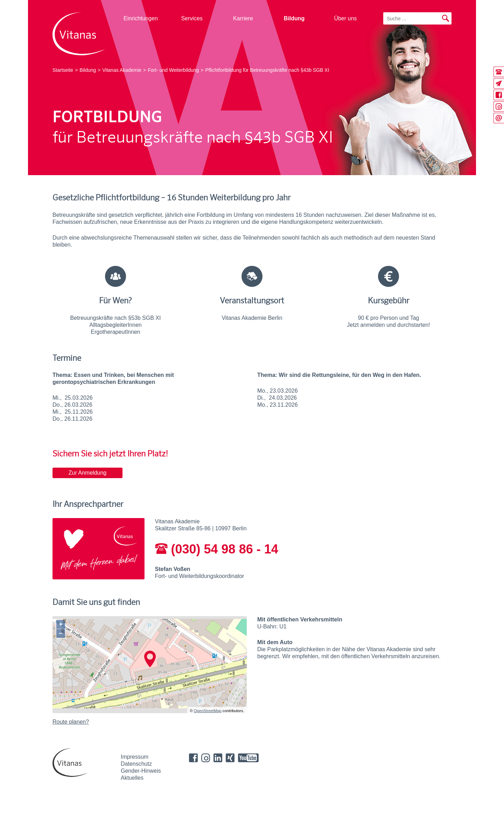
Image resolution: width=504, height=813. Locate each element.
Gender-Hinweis (141, 771)
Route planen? (71, 722)
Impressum (135, 757)
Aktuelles (132, 778)
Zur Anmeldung (88, 473)
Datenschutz (136, 764)
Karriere (243, 18)
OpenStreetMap (208, 711)
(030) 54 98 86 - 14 (217, 549)
